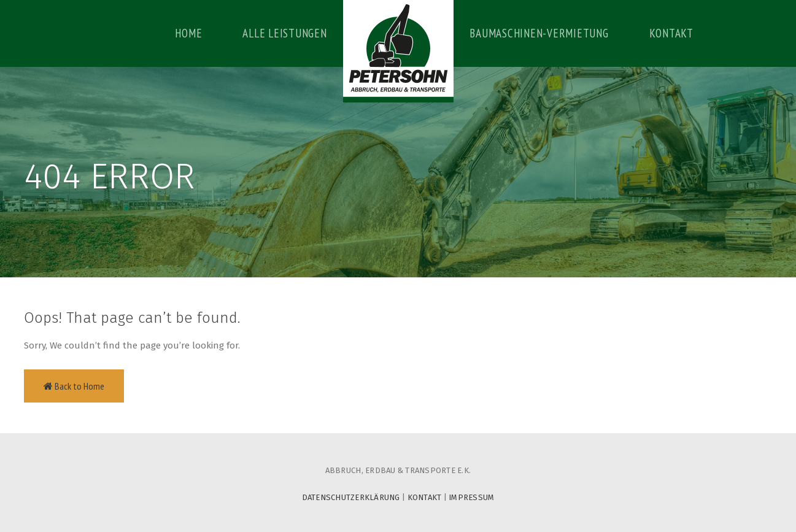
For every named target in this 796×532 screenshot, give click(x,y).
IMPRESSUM (471, 497)
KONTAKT (425, 497)
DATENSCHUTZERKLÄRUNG (351, 497)
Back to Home (74, 386)
